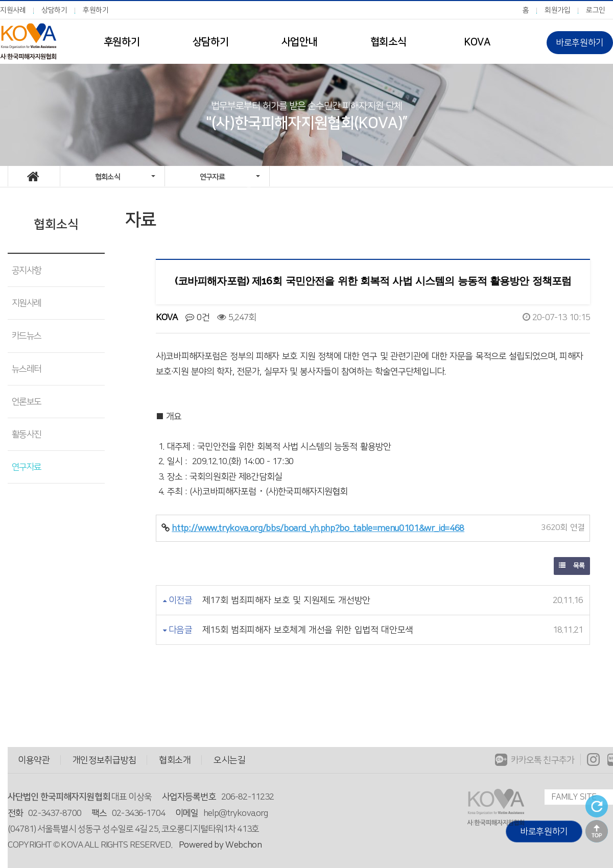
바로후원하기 (580, 43)
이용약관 (34, 760)
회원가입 (558, 10)
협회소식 (388, 42)
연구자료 (26, 467)
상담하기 (54, 10)
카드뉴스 (26, 336)
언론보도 (26, 402)
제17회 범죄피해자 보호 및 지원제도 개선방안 (286, 600)
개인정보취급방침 (104, 760)
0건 (198, 317)
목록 (572, 566)
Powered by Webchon (220, 845)
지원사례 (13, 10)
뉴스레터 (26, 369)
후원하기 (96, 10)
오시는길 (230, 760)
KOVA (477, 42)
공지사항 (26, 270)
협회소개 (175, 760)
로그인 (596, 10)
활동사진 (26, 434)
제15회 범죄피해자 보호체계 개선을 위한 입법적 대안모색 (308, 630)
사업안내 (299, 42)
